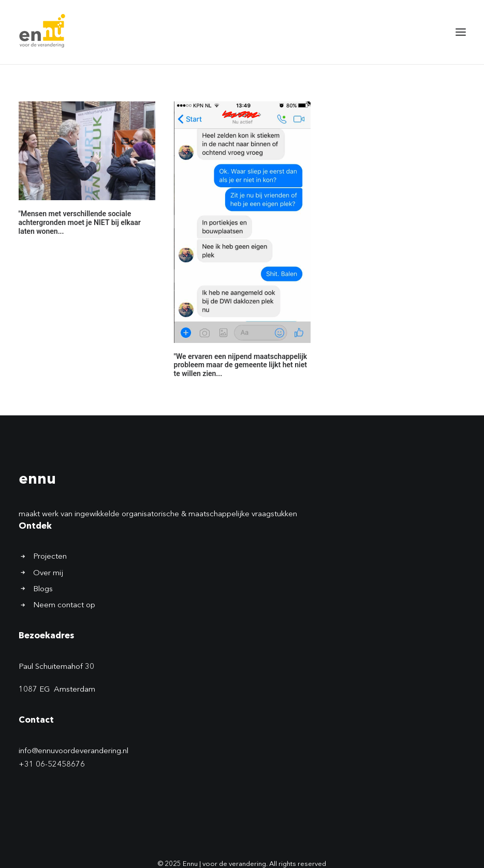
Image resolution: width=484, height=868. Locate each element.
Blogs (43, 589)
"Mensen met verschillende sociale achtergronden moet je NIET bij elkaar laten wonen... (80, 222)
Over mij (48, 573)
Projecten (50, 557)
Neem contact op (64, 605)
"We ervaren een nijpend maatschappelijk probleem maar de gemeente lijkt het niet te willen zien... (241, 365)
